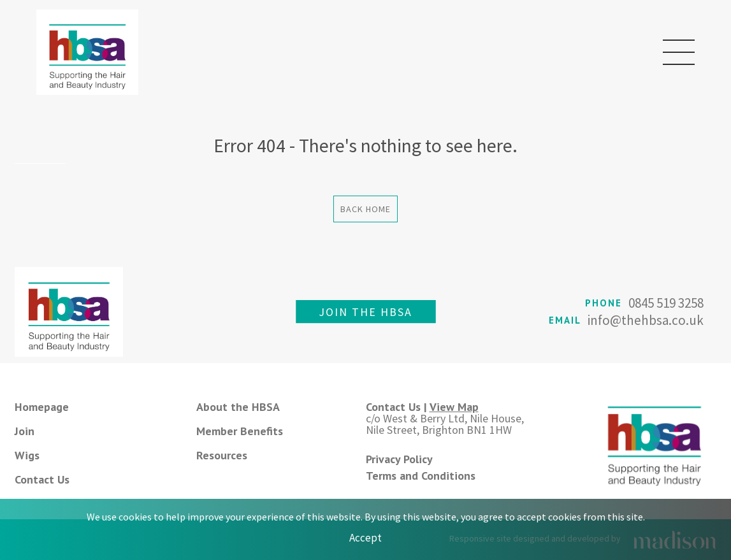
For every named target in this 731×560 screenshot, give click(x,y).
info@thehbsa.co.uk (646, 320)
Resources (222, 455)
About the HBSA (238, 407)
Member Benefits (240, 431)
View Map (454, 407)
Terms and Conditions (421, 476)
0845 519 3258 (666, 303)
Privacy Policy (399, 459)
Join (25, 431)
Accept (366, 538)
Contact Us (42, 479)
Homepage (42, 407)
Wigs (27, 455)
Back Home (366, 209)
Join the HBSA (366, 312)
